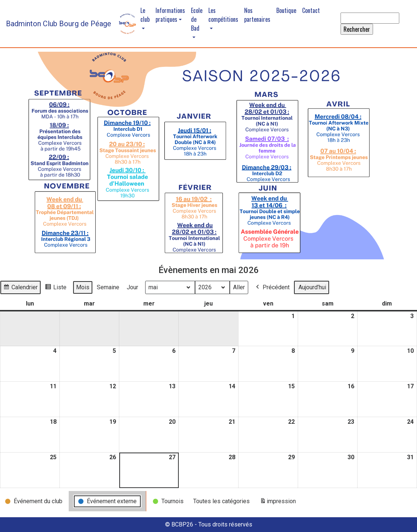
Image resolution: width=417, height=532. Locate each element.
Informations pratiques (170, 15)
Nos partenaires (257, 15)
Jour (132, 287)
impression (278, 503)
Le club (145, 15)
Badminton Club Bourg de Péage (59, 24)
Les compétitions (223, 15)
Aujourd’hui (312, 287)
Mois (83, 287)
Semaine (108, 287)
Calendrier (20, 288)
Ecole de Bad (197, 19)
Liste (56, 288)
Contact (311, 10)
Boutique (286, 10)
